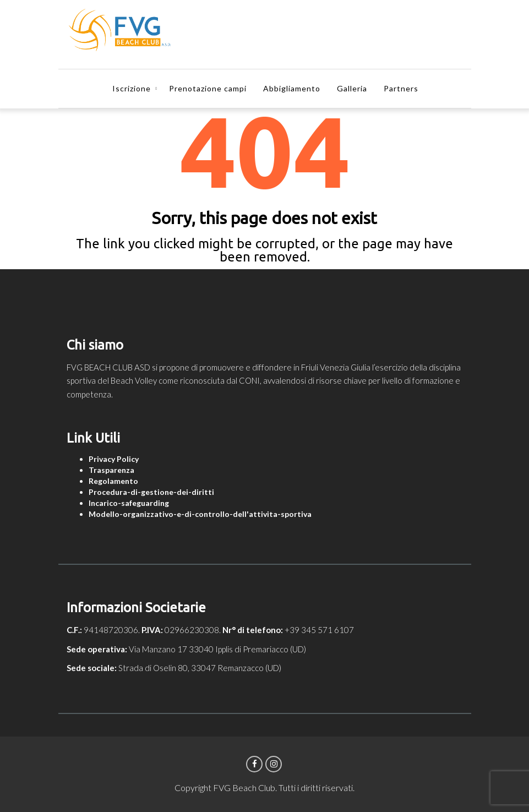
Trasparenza (111, 470)
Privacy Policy (114, 459)
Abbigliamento (292, 88)
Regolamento (113, 481)
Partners (401, 88)
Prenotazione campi (208, 88)
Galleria (352, 88)
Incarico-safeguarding (129, 503)
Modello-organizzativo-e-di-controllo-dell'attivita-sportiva (200, 514)
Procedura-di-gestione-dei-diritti (151, 492)
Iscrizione (132, 88)
